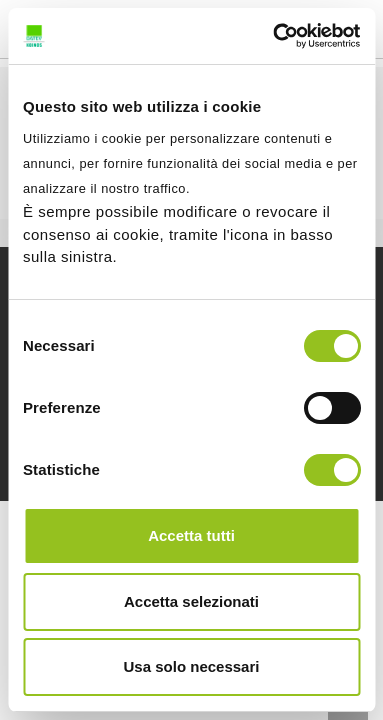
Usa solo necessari (192, 666)
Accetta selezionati (191, 601)
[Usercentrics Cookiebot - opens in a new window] (274, 36)
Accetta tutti (191, 535)
